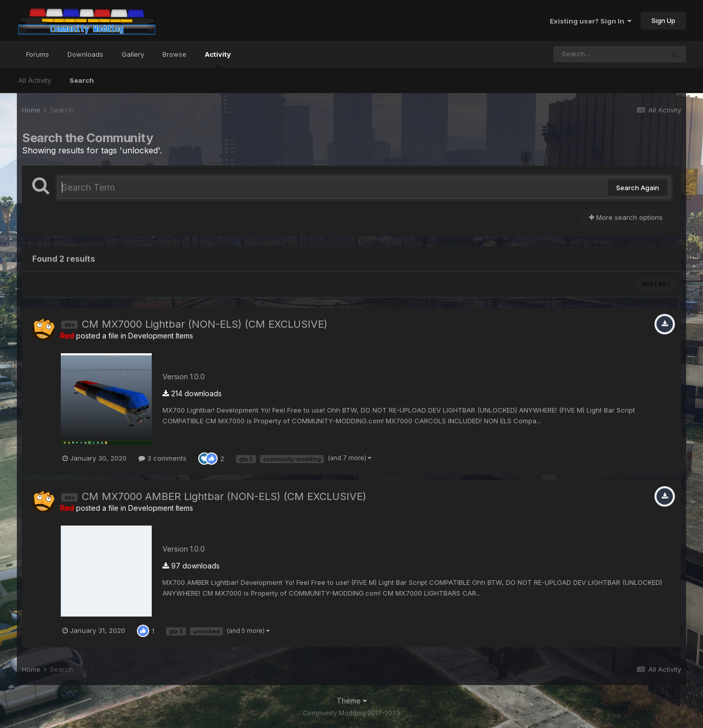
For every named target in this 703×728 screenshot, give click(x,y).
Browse (174, 54)
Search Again (638, 188)
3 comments (162, 458)
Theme (352, 701)
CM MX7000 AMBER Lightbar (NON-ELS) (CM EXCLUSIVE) (224, 496)
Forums (38, 54)
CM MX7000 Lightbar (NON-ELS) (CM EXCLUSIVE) (205, 324)
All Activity (35, 80)
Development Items (161, 336)
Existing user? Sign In (591, 21)
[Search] (608, 54)
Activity (218, 59)
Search (82, 80)
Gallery (133, 54)
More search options (626, 217)
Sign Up (663, 20)
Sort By (656, 284)
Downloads (85, 54)
